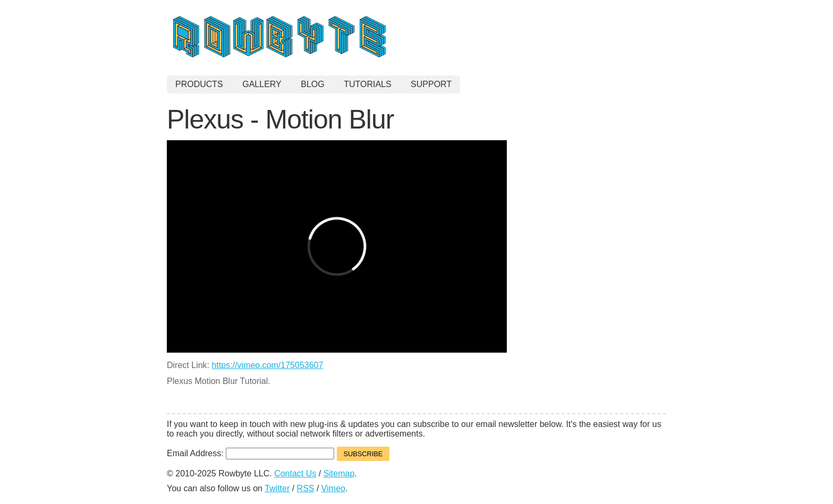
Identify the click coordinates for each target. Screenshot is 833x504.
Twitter (277, 488)
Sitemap (339, 473)
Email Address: (196, 453)
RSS (306, 488)
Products (199, 84)
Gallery (262, 84)
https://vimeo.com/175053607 (267, 365)
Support (431, 84)
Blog (312, 84)
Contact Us (295, 473)
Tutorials (368, 84)
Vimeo (333, 488)
